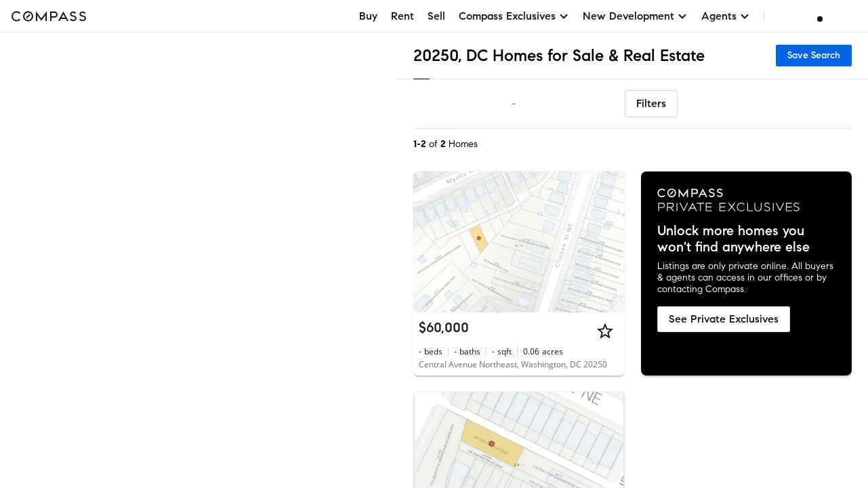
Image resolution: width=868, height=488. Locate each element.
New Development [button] (635, 16)
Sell (436, 16)
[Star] (605, 331)
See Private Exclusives (724, 319)
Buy (368, 16)
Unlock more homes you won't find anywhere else (733, 239)
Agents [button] (726, 16)
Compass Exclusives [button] (514, 16)
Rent (402, 16)
